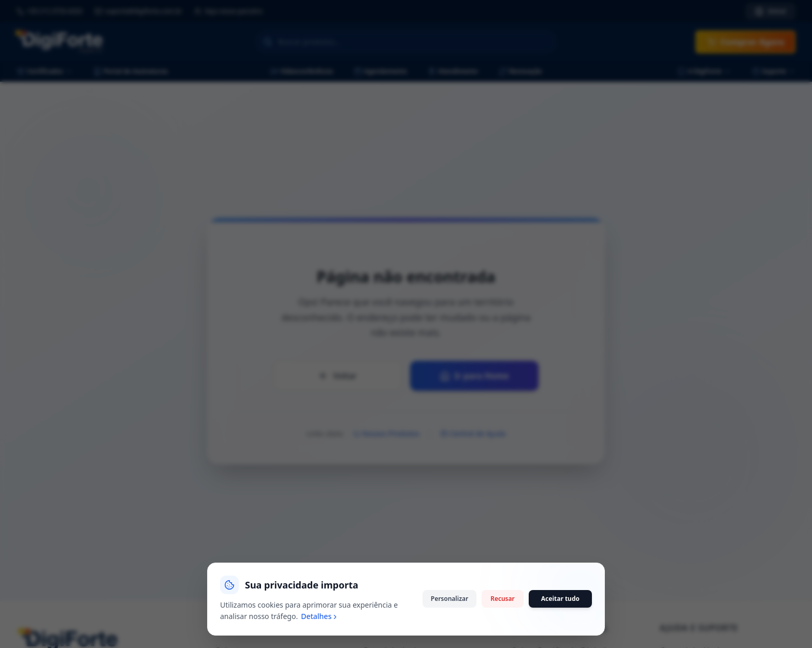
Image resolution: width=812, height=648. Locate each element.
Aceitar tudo (560, 628)
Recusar (503, 628)
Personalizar (450, 628)
